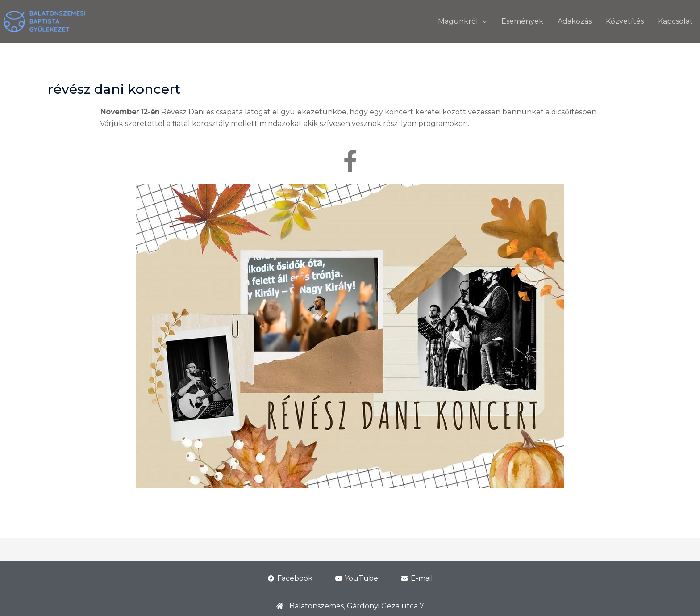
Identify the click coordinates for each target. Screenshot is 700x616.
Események (522, 21)
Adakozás (575, 21)
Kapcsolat (675, 21)
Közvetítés (625, 21)
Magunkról (458, 21)
